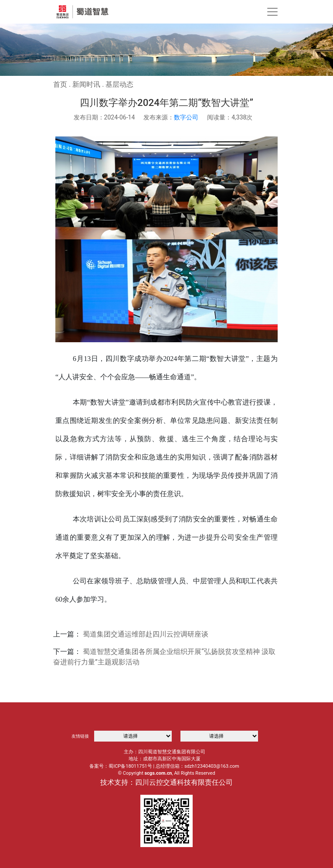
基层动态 (119, 84)
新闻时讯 (86, 84)
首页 (60, 84)
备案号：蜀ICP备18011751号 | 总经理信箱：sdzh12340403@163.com (164, 766)
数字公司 (186, 117)
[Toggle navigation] (272, 12)
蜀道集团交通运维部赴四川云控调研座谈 (146, 634)
